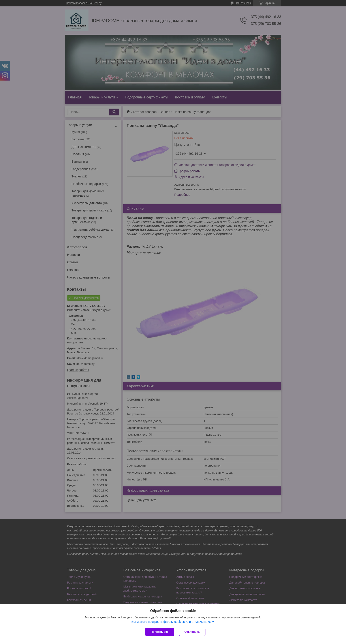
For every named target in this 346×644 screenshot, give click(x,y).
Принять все (160, 632)
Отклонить (192, 632)
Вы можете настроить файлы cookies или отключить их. (171, 622)
